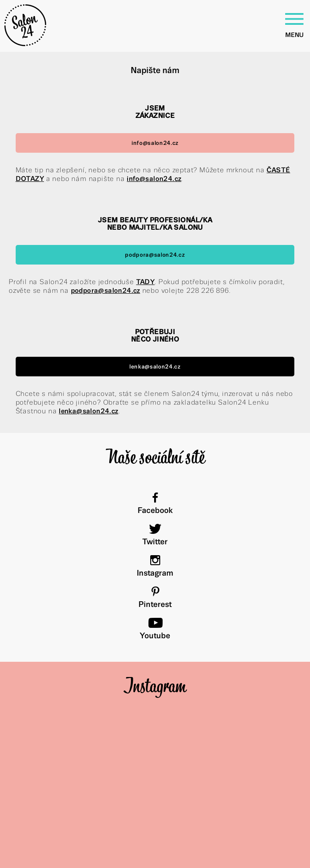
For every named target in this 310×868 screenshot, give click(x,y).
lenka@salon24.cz (155, 367)
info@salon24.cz (155, 143)
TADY (146, 282)
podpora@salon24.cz (155, 255)
